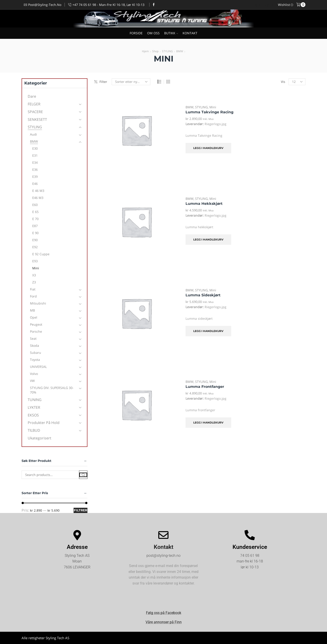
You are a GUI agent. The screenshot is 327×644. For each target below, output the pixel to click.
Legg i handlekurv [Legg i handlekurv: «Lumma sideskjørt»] (208, 331)
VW (32, 381)
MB (32, 310)
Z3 (34, 282)
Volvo (34, 374)
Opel (34, 317)
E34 (35, 162)
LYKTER (34, 407)
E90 (35, 240)
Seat (33, 338)
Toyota (35, 360)
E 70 (35, 219)
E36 (35, 170)
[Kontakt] (163, 535)
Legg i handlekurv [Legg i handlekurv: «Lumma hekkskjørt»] (208, 239)
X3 (34, 275)
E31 (35, 155)
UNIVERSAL (38, 367)
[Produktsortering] (131, 82)
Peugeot (36, 324)
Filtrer (81, 510)
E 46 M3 (38, 191)
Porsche (36, 331)
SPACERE (35, 112)
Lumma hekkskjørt (204, 204)
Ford (33, 296)
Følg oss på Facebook (164, 613)
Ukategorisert (40, 438)
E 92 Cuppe (41, 254)
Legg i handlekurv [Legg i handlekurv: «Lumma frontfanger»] (208, 422)
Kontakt (163, 547)
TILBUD (34, 430)
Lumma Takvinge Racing (209, 112)
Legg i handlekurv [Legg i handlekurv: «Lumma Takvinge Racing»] (208, 148)
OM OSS (153, 33)
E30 (35, 148)
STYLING (167, 51)
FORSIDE (136, 33)
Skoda (35, 346)
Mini (213, 107)
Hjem (145, 51)
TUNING (35, 400)
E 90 (35, 233)
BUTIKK (171, 33)
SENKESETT (37, 119)
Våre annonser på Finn (164, 622)
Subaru (36, 353)
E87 (35, 226)
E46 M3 (38, 198)
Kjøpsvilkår (297, 638)
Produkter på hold (44, 423)
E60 (35, 205)
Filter (101, 82)
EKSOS (33, 415)
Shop (155, 51)
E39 (35, 177)
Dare (32, 96)
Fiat (33, 289)
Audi (33, 134)
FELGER (34, 104)
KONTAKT (190, 33)
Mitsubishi (38, 303)
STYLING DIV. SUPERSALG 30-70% (52, 390)
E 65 (35, 212)
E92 (35, 247)
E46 (35, 184)
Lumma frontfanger (205, 387)
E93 (35, 261)
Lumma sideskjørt (203, 295)
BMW (180, 51)
